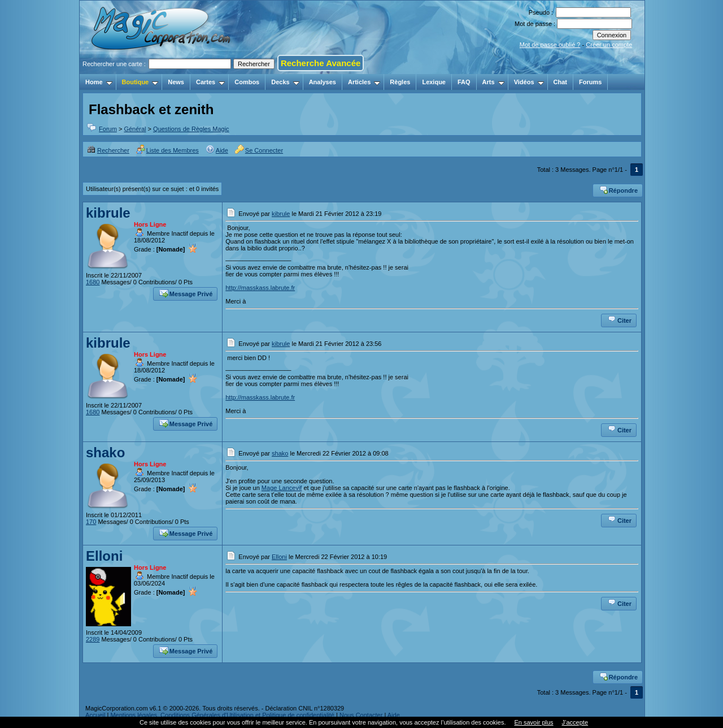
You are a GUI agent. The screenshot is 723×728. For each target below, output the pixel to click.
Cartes (210, 82)
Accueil (95, 715)
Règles (400, 82)
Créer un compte (609, 45)
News (176, 82)
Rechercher (108, 150)
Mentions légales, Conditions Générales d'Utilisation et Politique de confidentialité (222, 715)
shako (105, 452)
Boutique (140, 82)
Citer (619, 319)
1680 (93, 282)
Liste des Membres (167, 150)
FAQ (464, 82)
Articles (364, 82)
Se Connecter (259, 150)
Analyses (323, 82)
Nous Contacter (361, 715)
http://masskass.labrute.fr (260, 288)
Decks (285, 82)
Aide (217, 150)
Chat (560, 82)
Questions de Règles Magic (191, 129)
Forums (590, 82)
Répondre (618, 189)
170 (91, 522)
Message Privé (186, 293)
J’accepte (575, 722)
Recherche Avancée (321, 63)
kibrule (108, 213)
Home (99, 82)
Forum (108, 129)
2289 (93, 639)
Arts (493, 82)
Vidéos (529, 82)
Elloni (104, 556)
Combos (247, 82)
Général (135, 129)
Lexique (434, 82)
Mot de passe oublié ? (550, 45)
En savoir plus (533, 722)
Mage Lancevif (282, 488)
